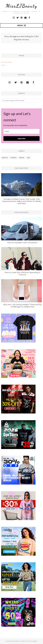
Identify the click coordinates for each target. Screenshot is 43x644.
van (28, 158)
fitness (13, 158)
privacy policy (7, 62)
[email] (21, 131)
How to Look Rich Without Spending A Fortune (22, 274)
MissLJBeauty (21, 6)
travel (22, 158)
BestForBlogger (33, 641)
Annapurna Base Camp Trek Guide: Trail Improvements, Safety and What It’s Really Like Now (22, 201)
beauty (5, 158)
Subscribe (21, 139)
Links (3, 65)
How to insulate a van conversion (22, 243)
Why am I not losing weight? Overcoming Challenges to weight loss (22, 306)
